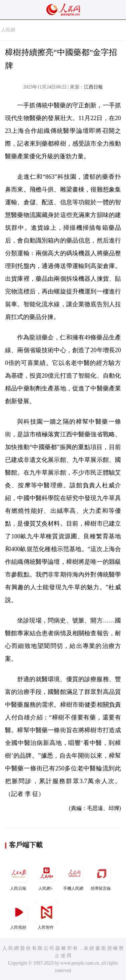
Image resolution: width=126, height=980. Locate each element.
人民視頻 (19, 915)
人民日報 (19, 876)
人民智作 (46, 915)
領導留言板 (101, 876)
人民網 (8, 30)
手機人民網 (74, 876)
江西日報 (93, 87)
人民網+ (46, 876)
